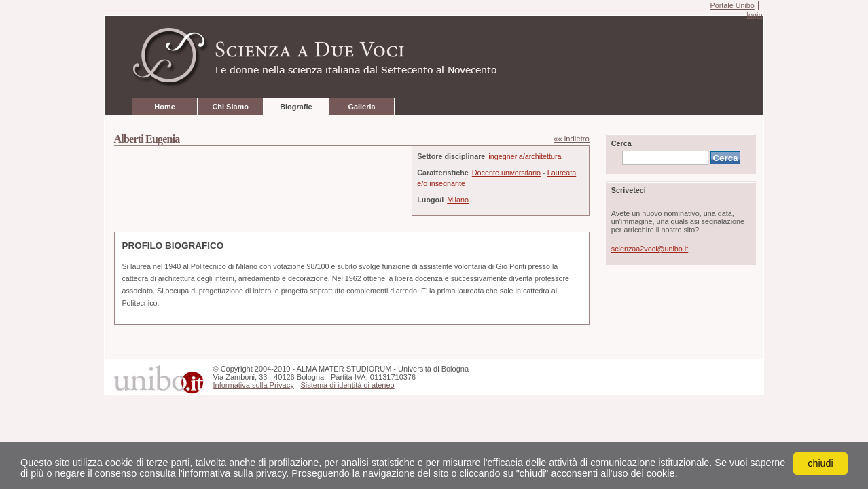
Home (164, 107)
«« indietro (572, 139)
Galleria (361, 107)
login (754, 15)
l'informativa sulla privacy (232, 473)
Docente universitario (506, 173)
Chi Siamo (230, 107)
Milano (458, 200)
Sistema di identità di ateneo (347, 385)
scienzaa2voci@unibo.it (650, 249)
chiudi (820, 463)
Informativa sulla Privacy (253, 385)
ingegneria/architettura (525, 156)
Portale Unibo (732, 5)
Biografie (296, 107)
